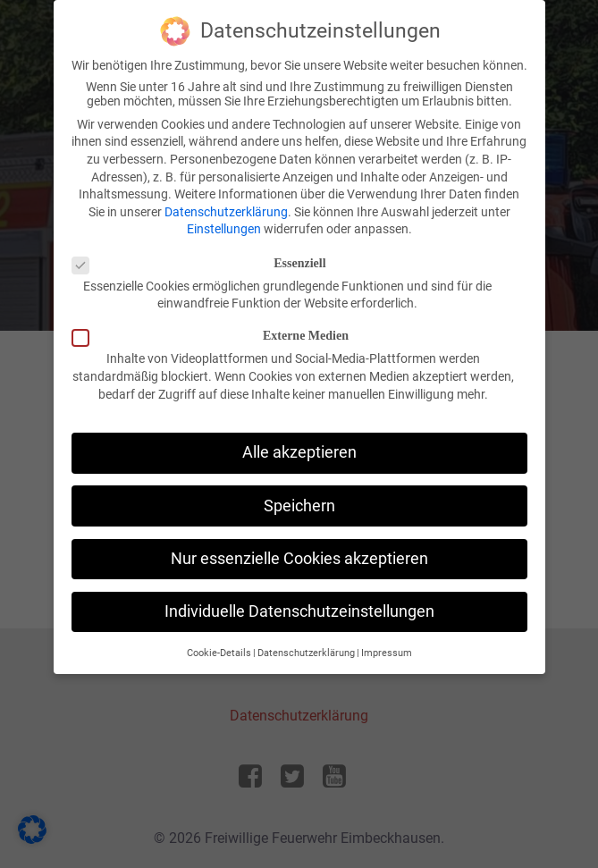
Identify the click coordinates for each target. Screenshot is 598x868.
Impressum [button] (387, 653)
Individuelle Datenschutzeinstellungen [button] (299, 611)
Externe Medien (216, 336)
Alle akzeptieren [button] (299, 452)
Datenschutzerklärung (226, 212)
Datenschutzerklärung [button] (306, 653)
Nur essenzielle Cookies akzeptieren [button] (299, 559)
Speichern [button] (299, 506)
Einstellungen (224, 229)
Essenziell (205, 264)
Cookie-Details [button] (219, 653)
